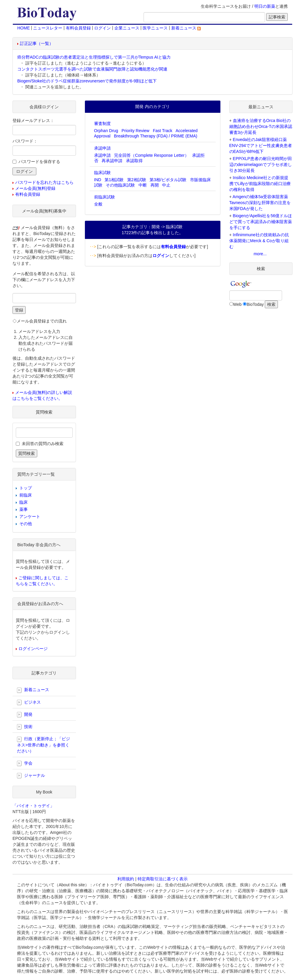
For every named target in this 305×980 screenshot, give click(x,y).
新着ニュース (186, 28)
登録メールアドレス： (33, 120)
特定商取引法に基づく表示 (163, 879)
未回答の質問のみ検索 (43, 444)
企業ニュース (127, 28)
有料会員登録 (78, 28)
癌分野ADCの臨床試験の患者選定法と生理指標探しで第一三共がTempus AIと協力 (94, 57)
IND (98, 180)
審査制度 (102, 123)
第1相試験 (114, 180)
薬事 (24, 509)
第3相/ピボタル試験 (168, 180)
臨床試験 (102, 173)
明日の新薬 (265, 6)
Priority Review (135, 131)
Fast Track (162, 131)
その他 (26, 524)
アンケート (30, 516)
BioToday (255, 304)
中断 (143, 185)
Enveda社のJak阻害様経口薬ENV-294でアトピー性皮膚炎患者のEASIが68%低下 (261, 145)
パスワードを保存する (39, 162)
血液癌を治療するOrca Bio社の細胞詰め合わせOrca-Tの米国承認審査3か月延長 (261, 126)
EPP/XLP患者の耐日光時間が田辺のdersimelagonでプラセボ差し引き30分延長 (261, 165)
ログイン (102, 28)
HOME (24, 28)
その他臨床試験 (120, 185)
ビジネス (29, 702)
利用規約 (126, 879)
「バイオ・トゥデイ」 (33, 806)
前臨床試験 (105, 197)
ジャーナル (31, 776)
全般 (98, 204)
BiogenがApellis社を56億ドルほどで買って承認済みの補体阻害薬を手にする (261, 222)
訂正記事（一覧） (37, 43)
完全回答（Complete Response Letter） (151, 155)
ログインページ (33, 649)
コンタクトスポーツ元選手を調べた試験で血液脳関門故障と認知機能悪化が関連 (92, 69)
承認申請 (102, 148)
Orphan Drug (106, 131)
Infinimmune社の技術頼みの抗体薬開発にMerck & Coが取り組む (259, 241)
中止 (166, 185)
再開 (155, 185)
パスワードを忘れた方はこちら (44, 182)
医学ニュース (155, 28)
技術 (25, 727)
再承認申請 (112, 161)
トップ (26, 488)
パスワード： (25, 141)
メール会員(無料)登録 (35, 188)
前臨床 (26, 495)
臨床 (24, 502)
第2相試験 (137, 180)
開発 (25, 715)
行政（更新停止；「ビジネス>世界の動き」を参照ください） (43, 745)
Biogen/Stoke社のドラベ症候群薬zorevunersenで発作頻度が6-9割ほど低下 (87, 81)
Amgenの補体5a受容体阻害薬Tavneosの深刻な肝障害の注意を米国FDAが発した (260, 203)
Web (238, 304)
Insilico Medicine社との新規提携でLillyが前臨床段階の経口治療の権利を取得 (260, 184)
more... (260, 254)
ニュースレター (48, 28)
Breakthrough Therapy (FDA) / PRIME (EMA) (155, 136)
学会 (25, 763)
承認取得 (134, 161)
